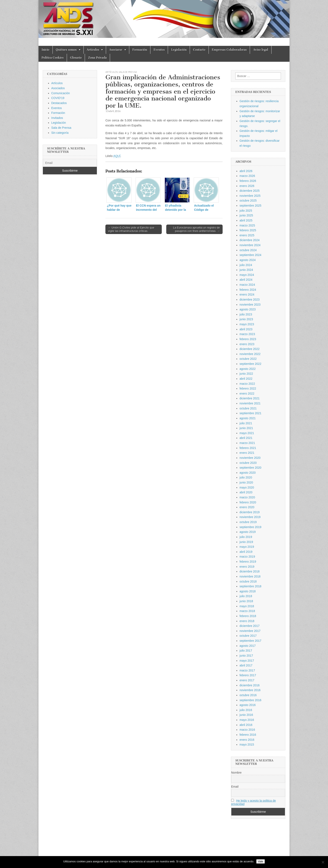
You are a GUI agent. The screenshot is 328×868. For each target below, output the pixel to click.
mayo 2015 (247, 745)
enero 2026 (247, 186)
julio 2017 (246, 651)
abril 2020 (246, 492)
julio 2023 (246, 314)
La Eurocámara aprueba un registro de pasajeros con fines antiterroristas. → (197, 229)
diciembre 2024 (250, 240)
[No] (323, 862)
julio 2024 (246, 265)
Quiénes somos (66, 50)
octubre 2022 (248, 359)
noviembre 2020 (250, 458)
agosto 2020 (248, 473)
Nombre (236, 773)
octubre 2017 (248, 636)
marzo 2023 (247, 334)
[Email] (70, 163)
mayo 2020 (247, 487)
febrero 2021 (248, 448)
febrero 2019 (248, 562)
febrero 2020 (248, 502)
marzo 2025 (247, 225)
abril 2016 (246, 725)
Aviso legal (261, 50)
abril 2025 (246, 220)
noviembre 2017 (250, 631)
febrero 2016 (248, 735)
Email (235, 787)
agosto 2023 (248, 309)
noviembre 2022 (250, 354)
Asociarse (116, 50)
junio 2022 (246, 374)
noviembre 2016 (250, 690)
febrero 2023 (248, 339)
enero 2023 (247, 344)
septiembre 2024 (250, 255)
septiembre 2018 (250, 586)
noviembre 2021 (250, 403)
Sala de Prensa (128, 72)
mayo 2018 (247, 606)
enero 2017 (247, 680)
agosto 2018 (248, 591)
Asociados (58, 88)
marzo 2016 (247, 730)
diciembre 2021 (250, 398)
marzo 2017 (247, 670)
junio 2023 (246, 319)
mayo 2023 (247, 324)
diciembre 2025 (250, 191)
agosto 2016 (248, 705)
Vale (261, 861)
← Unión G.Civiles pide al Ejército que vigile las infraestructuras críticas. (131, 229)
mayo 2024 (247, 275)
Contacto (199, 50)
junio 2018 (246, 601)
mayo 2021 (247, 433)
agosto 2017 (248, 646)
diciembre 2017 (250, 626)
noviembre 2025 (250, 196)
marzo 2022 (247, 384)
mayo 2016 (247, 720)
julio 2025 (246, 211)
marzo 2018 (247, 611)
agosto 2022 (248, 369)
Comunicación (61, 93)
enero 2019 (247, 567)
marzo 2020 (247, 497)
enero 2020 (247, 507)
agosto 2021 (248, 418)
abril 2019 (246, 552)
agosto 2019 (248, 532)
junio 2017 (246, 656)
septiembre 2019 (250, 527)
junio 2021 (246, 428)
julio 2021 (246, 423)
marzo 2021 (247, 443)
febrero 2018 (248, 616)
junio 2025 (246, 215)
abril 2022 (246, 379)
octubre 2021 (248, 408)
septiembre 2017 (250, 641)
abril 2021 (246, 438)
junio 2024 (246, 270)
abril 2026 (246, 171)
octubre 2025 (248, 201)
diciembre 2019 (250, 512)
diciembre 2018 (250, 571)
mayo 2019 (247, 547)
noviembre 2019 (250, 517)
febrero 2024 (248, 290)
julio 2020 (246, 477)
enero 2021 (247, 453)
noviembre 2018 (250, 576)
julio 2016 (246, 710)
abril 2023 (246, 329)
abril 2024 (246, 280)
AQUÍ (117, 156)
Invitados (57, 118)
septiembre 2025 (250, 206)
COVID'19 (58, 98)
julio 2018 (246, 596)
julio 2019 (246, 537)
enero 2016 (247, 740)
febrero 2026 (248, 181)
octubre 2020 (248, 463)
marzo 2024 (247, 285)
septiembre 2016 (250, 700)
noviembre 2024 (250, 245)
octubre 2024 (248, 250)
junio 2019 (246, 542)
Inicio (45, 50)
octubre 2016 (248, 695)
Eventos (159, 50)
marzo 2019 (247, 557)
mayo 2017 (247, 661)
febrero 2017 (248, 675)
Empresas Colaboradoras (229, 50)
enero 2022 (247, 393)
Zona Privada (97, 58)
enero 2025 (247, 235)
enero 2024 (247, 294)
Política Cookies (53, 58)
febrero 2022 (248, 388)
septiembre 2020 (250, 468)
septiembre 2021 (250, 413)
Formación (140, 50)
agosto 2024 (248, 260)
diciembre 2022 (250, 349)
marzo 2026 (247, 176)
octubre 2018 (248, 581)
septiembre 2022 (250, 364)
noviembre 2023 (250, 305)
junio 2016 (246, 715)
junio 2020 (246, 482)
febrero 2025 (248, 230)
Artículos (93, 50)
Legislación (179, 50)
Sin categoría (60, 133)
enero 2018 (247, 621)
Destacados (59, 103)
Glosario (76, 58)
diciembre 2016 (250, 685)
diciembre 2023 (250, 300)
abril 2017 (246, 665)
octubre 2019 (248, 522)
